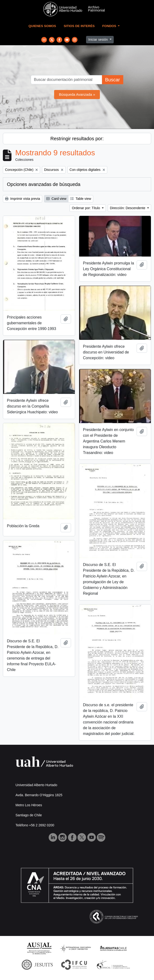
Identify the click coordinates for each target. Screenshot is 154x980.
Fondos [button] (110, 26)
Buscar (113, 80)
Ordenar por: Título (86, 208)
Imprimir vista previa (23, 199)
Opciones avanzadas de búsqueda (44, 184)
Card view (56, 199)
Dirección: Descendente (128, 208)
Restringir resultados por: (77, 139)
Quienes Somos (42, 26)
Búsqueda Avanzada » (77, 94)
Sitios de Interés (79, 26)
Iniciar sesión (98, 39)
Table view (81, 199)
